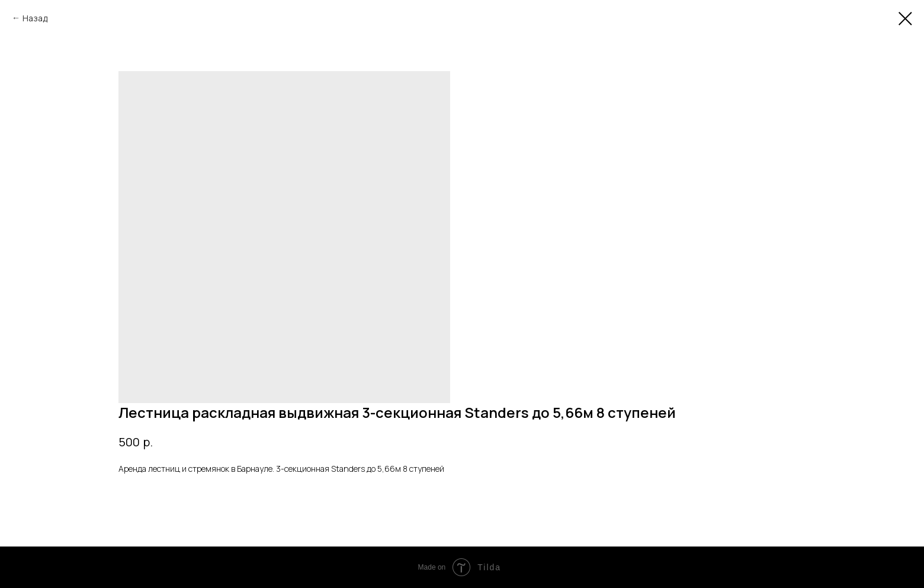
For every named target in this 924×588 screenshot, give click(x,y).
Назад (35, 18)
